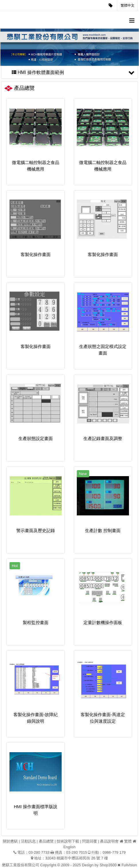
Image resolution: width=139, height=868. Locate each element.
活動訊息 (28, 841)
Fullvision (129, 865)
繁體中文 (128, 5)
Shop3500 (108, 865)
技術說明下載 (68, 841)
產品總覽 (46, 841)
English (69, 847)
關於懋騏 (10, 841)
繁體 (128, 841)
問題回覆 (89, 841)
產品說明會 (109, 841)
